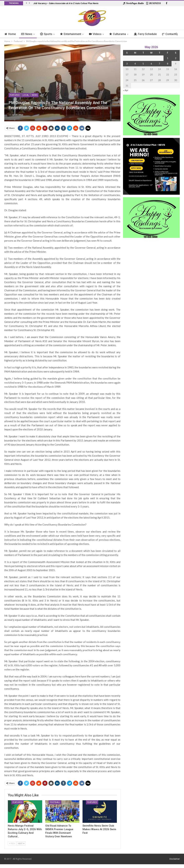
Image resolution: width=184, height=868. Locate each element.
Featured (15, 95)
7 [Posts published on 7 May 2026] (159, 64)
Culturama (121, 34)
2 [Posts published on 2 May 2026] (176, 58)
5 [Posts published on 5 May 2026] (143, 64)
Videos (98, 34)
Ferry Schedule (149, 34)
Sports (48, 34)
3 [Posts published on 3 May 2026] (127, 64)
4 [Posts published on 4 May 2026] (135, 64)
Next (21, 843)
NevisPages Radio (133, 3)
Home (11, 34)
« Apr (126, 90)
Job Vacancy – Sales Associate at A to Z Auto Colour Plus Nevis (66, 3)
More (169, 34)
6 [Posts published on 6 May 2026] (151, 64)
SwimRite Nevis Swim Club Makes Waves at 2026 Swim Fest (99, 829)
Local (26, 95)
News (28, 34)
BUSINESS (154, 3)
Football (55, 802)
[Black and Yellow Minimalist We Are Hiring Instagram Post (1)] (151, 166)
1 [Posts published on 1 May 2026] (168, 58)
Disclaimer (175, 859)
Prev (12, 843)
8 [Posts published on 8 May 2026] (168, 64)
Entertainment (73, 34)
